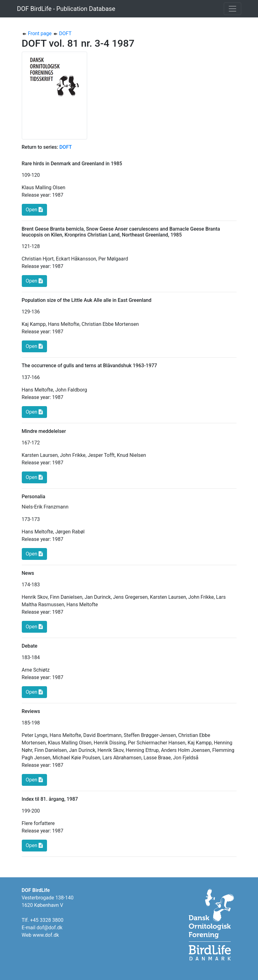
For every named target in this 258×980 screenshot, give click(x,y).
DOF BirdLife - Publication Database (66, 9)
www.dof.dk (46, 935)
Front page (37, 33)
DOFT (62, 33)
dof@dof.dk (50, 928)
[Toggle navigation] (232, 9)
